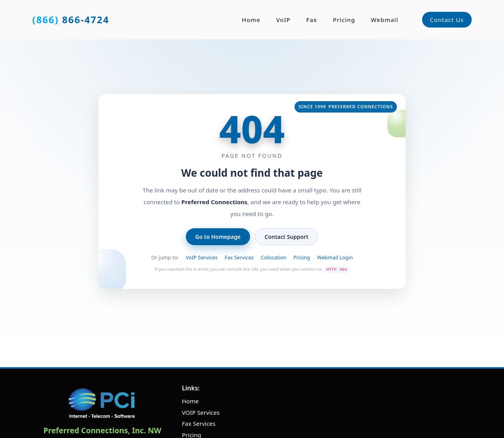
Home (251, 20)
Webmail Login (335, 257)
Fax (312, 20)
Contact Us (447, 20)
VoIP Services (202, 257)
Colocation (273, 257)
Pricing (344, 20)
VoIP (283, 20)
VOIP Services (201, 412)
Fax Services (239, 257)
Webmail (385, 20)
